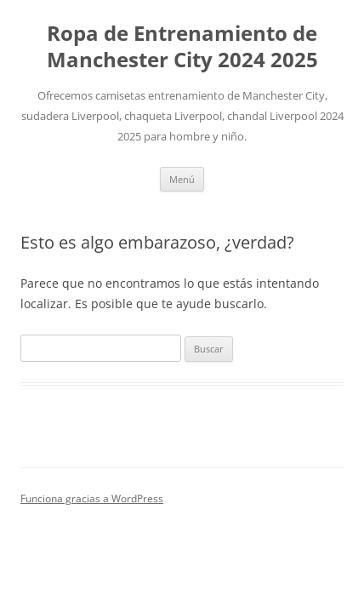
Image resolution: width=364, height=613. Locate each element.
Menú (182, 179)
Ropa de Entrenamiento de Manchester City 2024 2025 (182, 47)
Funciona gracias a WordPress (92, 498)
